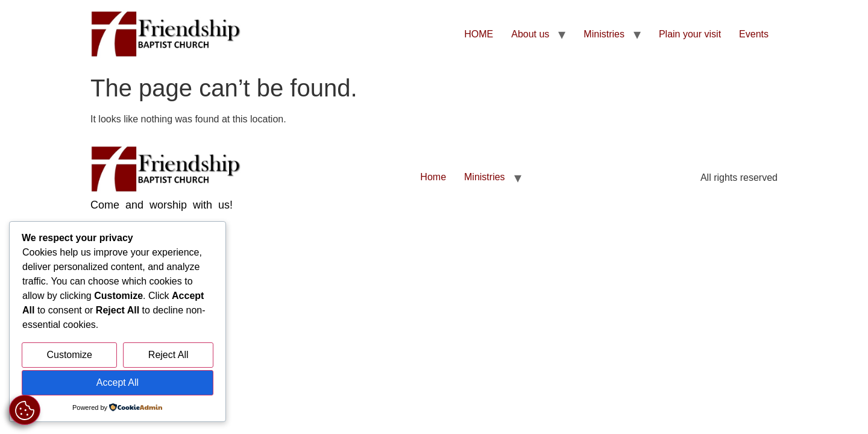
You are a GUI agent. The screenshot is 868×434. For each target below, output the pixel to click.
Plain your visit (690, 34)
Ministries (604, 34)
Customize (69, 355)
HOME (479, 34)
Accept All (118, 382)
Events (754, 34)
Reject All (168, 355)
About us (530, 34)
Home (433, 177)
